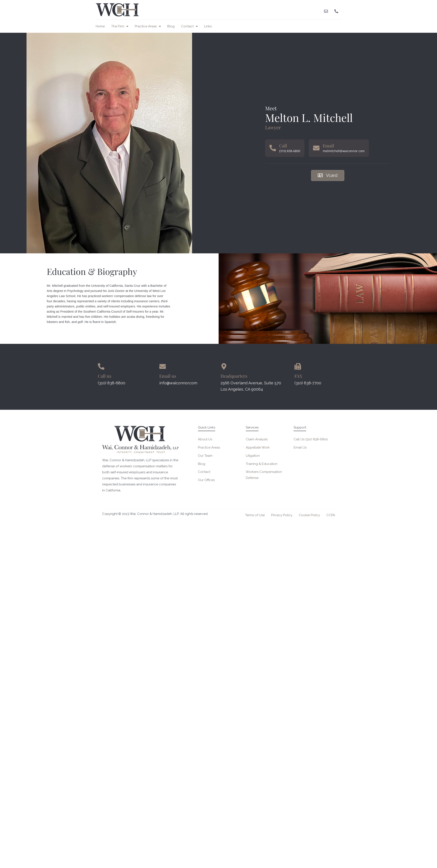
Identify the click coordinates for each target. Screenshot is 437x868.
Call (283, 146)
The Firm (120, 26)
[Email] (316, 148)
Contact (189, 26)
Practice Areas (148, 26)
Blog (171, 26)
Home (100, 26)
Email (328, 146)
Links (208, 26)
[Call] (273, 148)
